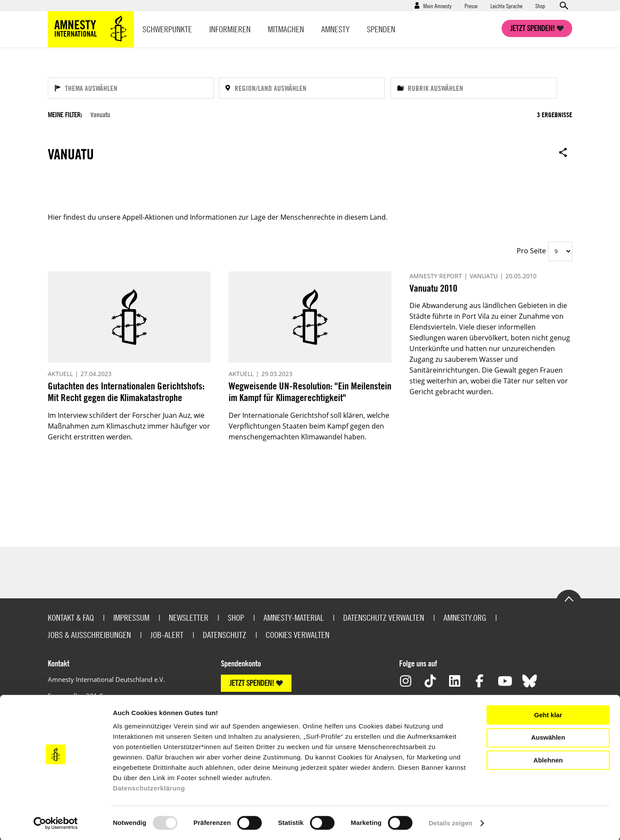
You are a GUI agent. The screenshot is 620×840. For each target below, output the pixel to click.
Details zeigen (451, 823)
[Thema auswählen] (131, 88)
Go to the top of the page (569, 598)
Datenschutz (225, 635)
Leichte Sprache (506, 6)
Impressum (131, 618)
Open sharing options (563, 152)
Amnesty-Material (294, 618)
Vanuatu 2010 (433, 288)
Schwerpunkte (167, 29)
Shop (540, 6)
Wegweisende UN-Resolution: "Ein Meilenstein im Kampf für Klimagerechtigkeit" (310, 392)
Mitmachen (286, 29)
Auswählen (548, 737)
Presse (471, 6)
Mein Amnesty (437, 6)
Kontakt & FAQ (71, 618)
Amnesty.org (465, 618)
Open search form (564, 6)
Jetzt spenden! (533, 28)
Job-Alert (167, 635)
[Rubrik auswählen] (474, 88)
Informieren (230, 29)
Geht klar (548, 715)
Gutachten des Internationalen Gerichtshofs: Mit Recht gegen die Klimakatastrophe (126, 392)
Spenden (381, 29)
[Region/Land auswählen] (302, 88)
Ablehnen (548, 760)
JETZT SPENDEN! (252, 683)
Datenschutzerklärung (149, 788)
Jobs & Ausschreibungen (89, 635)
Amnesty (335, 29)
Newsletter (189, 618)
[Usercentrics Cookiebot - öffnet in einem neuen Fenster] (56, 823)
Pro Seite (531, 251)
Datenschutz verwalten (384, 618)
